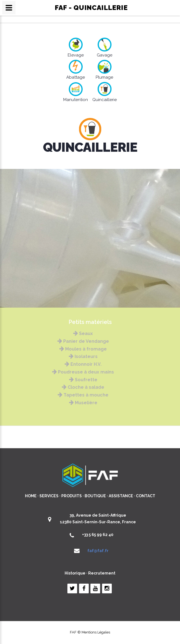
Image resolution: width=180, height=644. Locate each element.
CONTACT (146, 496)
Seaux (83, 333)
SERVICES (49, 496)
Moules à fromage (83, 349)
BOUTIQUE (95, 496)
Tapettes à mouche (83, 395)
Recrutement (102, 573)
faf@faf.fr (98, 551)
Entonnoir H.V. (83, 364)
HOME (31, 496)
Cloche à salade (83, 387)
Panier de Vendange (83, 341)
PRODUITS (72, 496)
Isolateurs (83, 356)
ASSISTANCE (121, 496)
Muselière (83, 403)
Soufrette (83, 380)
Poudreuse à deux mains (83, 372)
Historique (75, 573)
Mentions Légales (96, 632)
